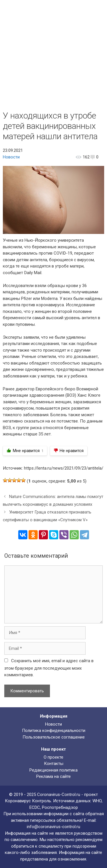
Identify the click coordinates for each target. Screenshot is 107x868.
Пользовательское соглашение (54, 737)
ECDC (35, 807)
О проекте (53, 757)
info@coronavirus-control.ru (53, 827)
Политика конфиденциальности (54, 731)
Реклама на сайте (53, 776)
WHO (97, 801)
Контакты (54, 764)
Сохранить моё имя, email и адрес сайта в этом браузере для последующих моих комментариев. (49, 668)
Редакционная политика (53, 770)
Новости (11, 157)
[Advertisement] (53, 54)
